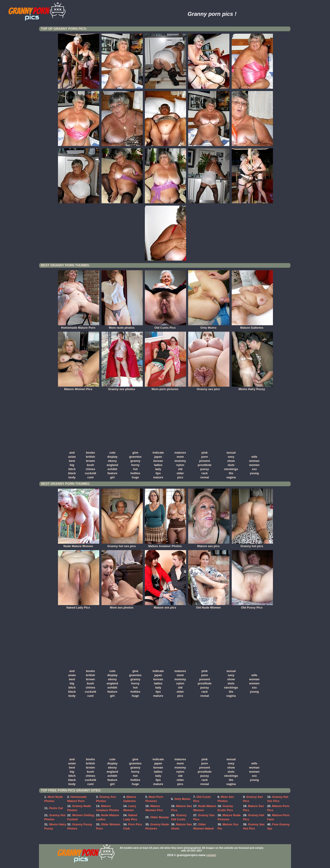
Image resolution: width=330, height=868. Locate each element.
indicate (158, 453)
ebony (112, 461)
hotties (135, 473)
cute (112, 453)
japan (158, 457)
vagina (231, 477)
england (112, 465)
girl (112, 477)
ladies (158, 465)
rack (205, 473)
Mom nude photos (122, 326)
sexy (231, 457)
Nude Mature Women (79, 545)
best (72, 461)
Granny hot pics (252, 545)
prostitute (205, 465)
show (231, 461)
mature (158, 477)
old (180, 469)
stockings (231, 469)
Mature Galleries (252, 326)
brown (90, 461)
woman (254, 461)
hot (135, 469)
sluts (231, 465)
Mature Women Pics (79, 388)
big (72, 465)
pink (205, 453)
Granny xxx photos (122, 388)
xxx (254, 469)
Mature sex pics (209, 545)
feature (112, 473)
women (254, 465)
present (205, 461)
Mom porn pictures (165, 388)
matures (180, 453)
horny (135, 465)
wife (254, 457)
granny (135, 461)
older (180, 473)
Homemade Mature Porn (79, 326)
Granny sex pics (209, 388)
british (91, 457)
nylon (180, 465)
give (135, 453)
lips (158, 473)
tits (231, 473)
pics (180, 477)
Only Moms (209, 326)
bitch (72, 469)
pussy (205, 469)
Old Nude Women (209, 606)
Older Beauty (160, 817)
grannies (135, 457)
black (72, 473)
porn (205, 457)
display (112, 457)
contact (211, 855)
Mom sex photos (122, 606)
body (72, 477)
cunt (90, 477)
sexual (231, 453)
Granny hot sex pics (122, 545)
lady (158, 469)
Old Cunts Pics (165, 326)
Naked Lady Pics (79, 606)
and (72, 453)
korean (158, 461)
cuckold (90, 473)
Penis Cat (56, 808)
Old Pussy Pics (252, 606)
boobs (90, 453)
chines (90, 469)
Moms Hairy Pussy (252, 388)
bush (90, 465)
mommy (180, 461)
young (254, 473)
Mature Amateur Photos (165, 545)
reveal (205, 477)
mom (180, 457)
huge (135, 477)
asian (72, 457)
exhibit (112, 469)
